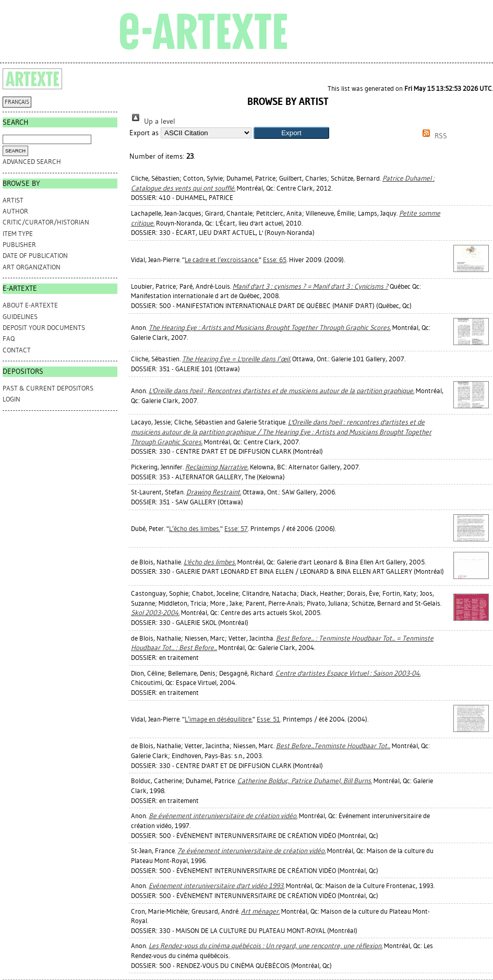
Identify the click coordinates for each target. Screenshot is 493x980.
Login (11, 399)
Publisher (19, 245)
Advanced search (32, 162)
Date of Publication (35, 256)
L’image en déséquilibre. (219, 719)
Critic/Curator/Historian (46, 222)
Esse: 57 (236, 529)
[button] (291, 133)
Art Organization (32, 267)
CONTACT (17, 350)
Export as (144, 133)
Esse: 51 (268, 719)
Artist (13, 200)
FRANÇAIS (17, 102)
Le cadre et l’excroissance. (222, 260)
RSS (433, 136)
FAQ (9, 339)
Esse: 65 (275, 260)
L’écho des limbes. (195, 529)
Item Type (18, 234)
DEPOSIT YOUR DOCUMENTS (44, 328)
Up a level (152, 121)
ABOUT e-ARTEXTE (30, 305)
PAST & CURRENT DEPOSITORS (48, 388)
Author (15, 211)
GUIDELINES (20, 317)
